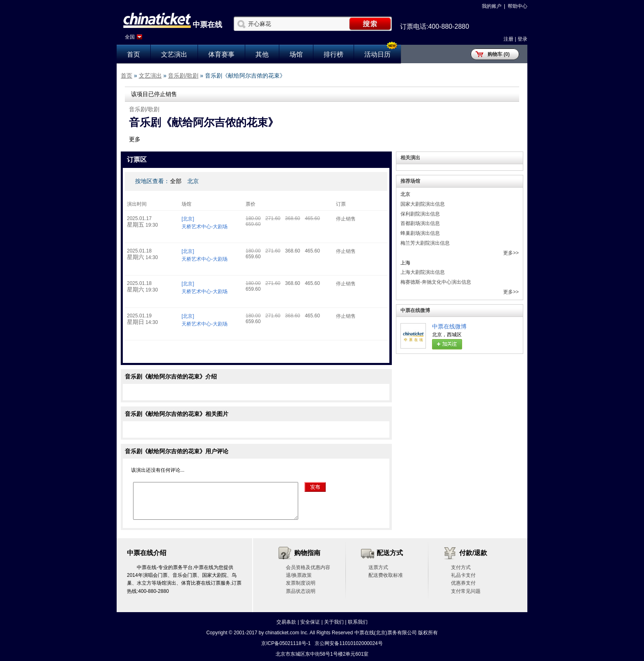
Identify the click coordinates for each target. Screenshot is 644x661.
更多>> (511, 253)
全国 (130, 37)
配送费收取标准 (386, 575)
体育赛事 (221, 54)
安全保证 (310, 622)
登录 (522, 39)
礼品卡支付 (463, 575)
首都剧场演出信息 (420, 223)
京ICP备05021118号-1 (286, 643)
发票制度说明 (301, 583)
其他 (262, 54)
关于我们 (334, 622)
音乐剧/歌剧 (183, 76)
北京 (193, 181)
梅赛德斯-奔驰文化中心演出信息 (436, 282)
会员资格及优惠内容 (308, 567)
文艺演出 (174, 54)
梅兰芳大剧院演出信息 (425, 243)
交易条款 (286, 622)
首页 (133, 54)
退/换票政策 (299, 575)
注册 (508, 39)
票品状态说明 (301, 591)
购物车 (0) (499, 54)
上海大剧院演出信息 (423, 272)
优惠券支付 (463, 583)
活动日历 (377, 54)
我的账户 (492, 6)
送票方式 (378, 567)
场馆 (296, 54)
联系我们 (358, 622)
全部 (176, 181)
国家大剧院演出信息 (423, 204)
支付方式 (461, 567)
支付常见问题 (466, 591)
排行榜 (333, 54)
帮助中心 (517, 6)
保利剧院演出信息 (420, 214)
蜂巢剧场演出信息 (420, 233)
